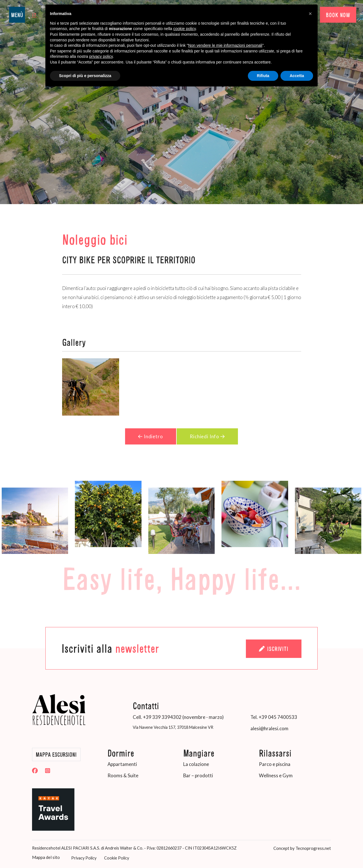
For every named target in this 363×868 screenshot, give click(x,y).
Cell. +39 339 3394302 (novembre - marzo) (178, 717)
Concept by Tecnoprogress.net (302, 847)
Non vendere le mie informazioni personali (225, 45)
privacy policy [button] (101, 56)
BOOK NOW (337, 15)
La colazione (196, 764)
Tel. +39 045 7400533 (274, 717)
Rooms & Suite (123, 775)
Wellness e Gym (276, 775)
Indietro (150, 436)
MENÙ (17, 15)
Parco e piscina (275, 764)
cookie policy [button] (184, 29)
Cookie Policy (115, 857)
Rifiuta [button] (263, 76)
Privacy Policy (82, 857)
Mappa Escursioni (56, 754)
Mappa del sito (45, 857)
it (35, 15)
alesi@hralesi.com (269, 728)
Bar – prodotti (198, 775)
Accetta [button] (297, 76)
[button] (310, 14)
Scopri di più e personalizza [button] (85, 76)
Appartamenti (122, 764)
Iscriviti (273, 648)
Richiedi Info (208, 436)
